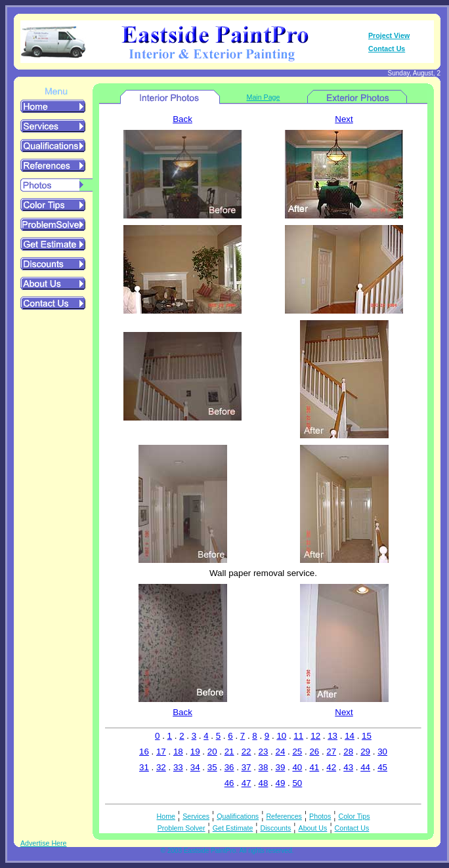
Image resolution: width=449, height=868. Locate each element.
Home (166, 816)
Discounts (276, 828)
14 (350, 736)
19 (195, 752)
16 (144, 752)
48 (264, 783)
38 (264, 767)
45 (382, 767)
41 (314, 767)
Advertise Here (43, 843)
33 (178, 767)
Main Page (264, 97)
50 (297, 783)
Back (182, 119)
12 (315, 736)
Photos (320, 816)
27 (331, 752)
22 (246, 752)
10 (281, 736)
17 (161, 752)
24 (281, 752)
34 (195, 767)
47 (246, 783)
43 (348, 767)
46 (229, 783)
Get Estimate (233, 828)
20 (212, 752)
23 (264, 752)
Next (344, 119)
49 (281, 783)
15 (367, 736)
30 (382, 752)
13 (332, 736)
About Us (313, 828)
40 (297, 767)
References (284, 816)
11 (298, 736)
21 (229, 752)
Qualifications (238, 816)
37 (246, 767)
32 (161, 767)
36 (229, 767)
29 (365, 752)
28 (348, 752)
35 (212, 767)
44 (365, 767)
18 (178, 752)
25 (297, 752)
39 (281, 767)
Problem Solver (182, 828)
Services (196, 816)
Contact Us (387, 49)
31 (144, 767)
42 (331, 767)
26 (314, 752)
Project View (389, 35)
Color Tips (354, 816)
